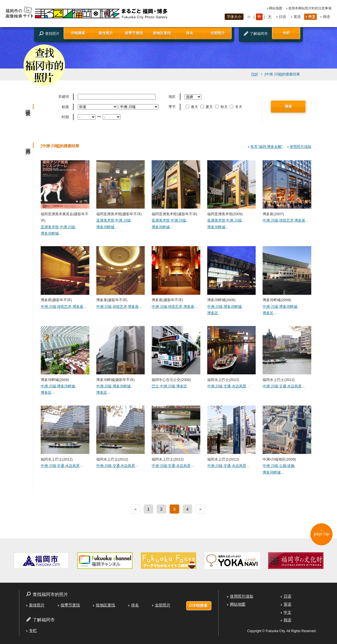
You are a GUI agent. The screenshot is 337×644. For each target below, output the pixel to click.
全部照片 (217, 33)
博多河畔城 (50, 233)
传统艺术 (286, 220)
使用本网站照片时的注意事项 (310, 8)
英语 (297, 17)
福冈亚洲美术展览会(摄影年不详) (65, 214)
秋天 (222, 107)
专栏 (286, 33)
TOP (254, 74)
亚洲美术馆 (50, 227)
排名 (190, 33)
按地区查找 (162, 33)
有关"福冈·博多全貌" (267, 147)
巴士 (155, 386)
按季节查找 (134, 33)
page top (324, 536)
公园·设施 (287, 466)
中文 (312, 17)
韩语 (326, 17)
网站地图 (276, 8)
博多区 (213, 313)
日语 (282, 17)
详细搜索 (78, 33)
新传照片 (106, 33)
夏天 (207, 107)
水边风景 (239, 386)
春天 (192, 107)
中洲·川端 (68, 227)
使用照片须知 (300, 147)
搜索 (288, 107)
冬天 (236, 107)
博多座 (300, 220)
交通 (227, 386)
